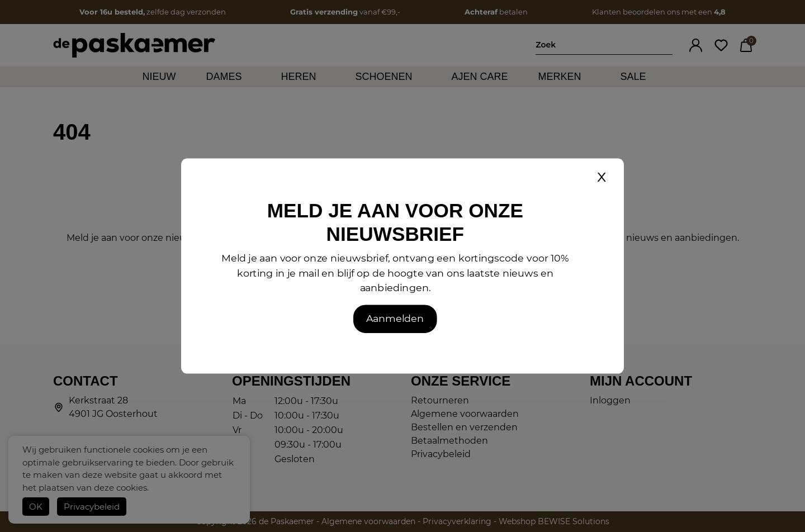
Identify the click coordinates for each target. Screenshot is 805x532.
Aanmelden (395, 318)
